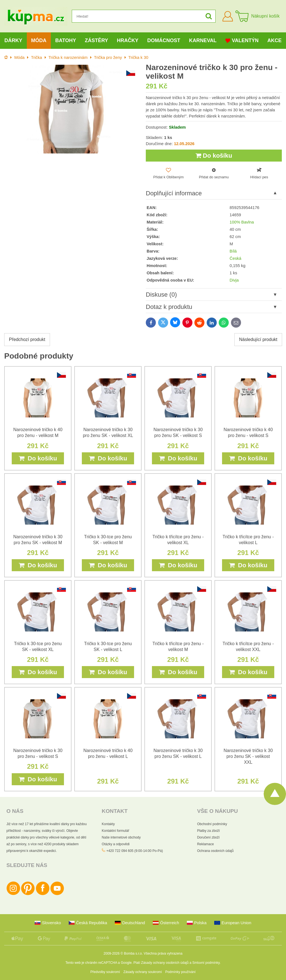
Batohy (66, 40)
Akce (274, 40)
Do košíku (214, 156)
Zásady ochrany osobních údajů (165, 963)
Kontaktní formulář (115, 831)
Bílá (233, 251)
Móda (39, 40)
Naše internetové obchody (121, 837)
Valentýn (242, 41)
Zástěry (96, 40)
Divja (234, 280)
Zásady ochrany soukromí (143, 972)
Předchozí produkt (27, 339)
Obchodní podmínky (212, 824)
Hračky (128, 40)
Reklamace (206, 844)
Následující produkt (258, 339)
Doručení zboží (208, 837)
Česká (235, 258)
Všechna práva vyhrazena (163, 953)
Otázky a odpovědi (115, 844)
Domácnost (164, 40)
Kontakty (108, 824)
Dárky (13, 40)
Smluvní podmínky (206, 963)
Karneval (203, 40)
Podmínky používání (181, 972)
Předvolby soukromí (105, 972)
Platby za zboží (208, 831)
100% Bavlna (242, 222)
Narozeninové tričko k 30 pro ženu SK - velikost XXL (248, 756)
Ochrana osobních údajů (215, 851)
